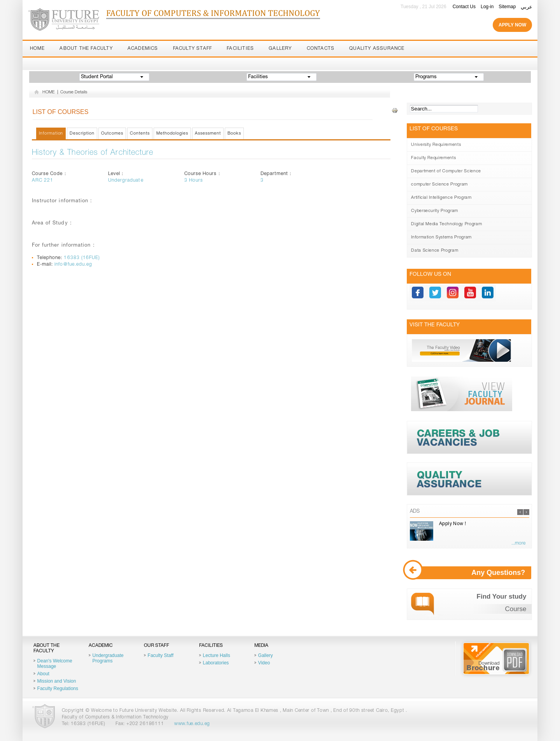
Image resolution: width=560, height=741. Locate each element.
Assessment (208, 134)
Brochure (496, 659)
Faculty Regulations (58, 688)
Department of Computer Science (446, 171)
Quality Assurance (377, 49)
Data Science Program (435, 251)
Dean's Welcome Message (55, 664)
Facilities (240, 49)
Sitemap (507, 7)
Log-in (487, 7)
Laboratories (216, 663)
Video (264, 663)
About (43, 674)
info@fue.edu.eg (73, 265)
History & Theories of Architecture (93, 153)
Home (38, 49)
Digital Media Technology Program (446, 224)
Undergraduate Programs (108, 658)
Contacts (321, 49)
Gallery (280, 49)
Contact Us (464, 7)
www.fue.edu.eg (192, 724)
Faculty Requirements (433, 158)
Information (51, 134)
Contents (140, 134)
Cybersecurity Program (435, 211)
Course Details (74, 92)
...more (518, 543)
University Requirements (436, 145)
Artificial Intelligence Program (441, 198)
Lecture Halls (217, 655)
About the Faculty (86, 49)
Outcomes (112, 134)
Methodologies (172, 134)
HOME (49, 92)
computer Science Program (439, 185)
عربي (527, 7)
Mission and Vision (57, 681)
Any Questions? (471, 573)
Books (234, 134)
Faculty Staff (193, 49)
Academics (143, 49)
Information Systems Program (441, 237)
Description (82, 134)
